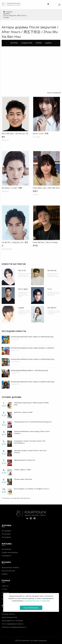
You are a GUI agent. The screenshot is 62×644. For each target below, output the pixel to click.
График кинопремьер (10, 552)
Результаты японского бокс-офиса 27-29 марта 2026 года (32, 382)
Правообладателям (9, 617)
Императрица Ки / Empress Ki (25, 460)
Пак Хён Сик (52, 270)
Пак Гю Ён (22, 270)
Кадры (48, 43)
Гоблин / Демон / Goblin (23, 470)
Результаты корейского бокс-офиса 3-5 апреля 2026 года (32, 359)
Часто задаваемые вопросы (12, 624)
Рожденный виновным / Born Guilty (23, 295)
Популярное (6, 537)
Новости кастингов (14, 264)
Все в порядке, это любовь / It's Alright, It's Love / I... (32, 489)
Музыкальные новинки (10, 567)
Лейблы (5, 574)
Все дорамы (6, 531)
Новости (5, 586)
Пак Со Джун (23, 289)
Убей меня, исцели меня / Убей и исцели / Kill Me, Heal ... (32, 404)
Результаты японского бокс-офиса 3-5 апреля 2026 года (32, 337)
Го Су (49, 289)
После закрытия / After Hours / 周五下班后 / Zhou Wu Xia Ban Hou (30, 32)
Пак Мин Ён (52, 308)
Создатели (27, 43)
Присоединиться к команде (12, 621)
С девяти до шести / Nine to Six (53, 294)
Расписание (6, 534)
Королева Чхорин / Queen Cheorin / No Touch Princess (30, 451)
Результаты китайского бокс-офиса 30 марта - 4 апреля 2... (33, 348)
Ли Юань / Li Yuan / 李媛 (12, 188)
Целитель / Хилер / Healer (23, 412)
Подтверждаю (31, 608)
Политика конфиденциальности (14, 627)
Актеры (14, 43)
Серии (39, 43)
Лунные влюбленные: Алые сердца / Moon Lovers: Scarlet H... (32, 432)
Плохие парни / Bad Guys (23, 479)
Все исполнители (8, 571)
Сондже (21, 308)
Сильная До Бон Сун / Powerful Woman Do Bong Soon (33, 422)
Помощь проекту (8, 614)
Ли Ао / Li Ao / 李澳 (41, 133)
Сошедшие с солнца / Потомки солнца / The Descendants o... (30, 442)
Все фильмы (6, 549)
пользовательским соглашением (37, 601)
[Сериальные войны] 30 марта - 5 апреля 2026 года (29, 370)
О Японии (5, 592)
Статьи (4, 589)
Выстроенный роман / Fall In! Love (24, 276)
